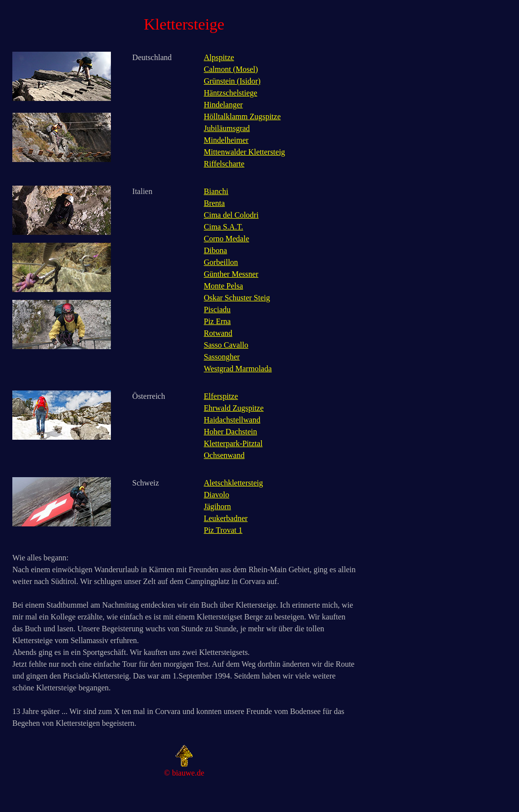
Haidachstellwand (232, 420)
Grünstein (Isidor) (232, 81)
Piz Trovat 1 (223, 530)
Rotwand (218, 333)
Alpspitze (219, 57)
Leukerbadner (226, 518)
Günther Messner (231, 274)
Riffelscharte (224, 164)
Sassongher (222, 357)
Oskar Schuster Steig (237, 298)
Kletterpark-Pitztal (233, 443)
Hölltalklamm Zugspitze (242, 116)
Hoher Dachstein (231, 432)
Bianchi (216, 191)
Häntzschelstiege (231, 93)
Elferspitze (221, 396)
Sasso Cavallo (226, 345)
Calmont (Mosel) (231, 69)
